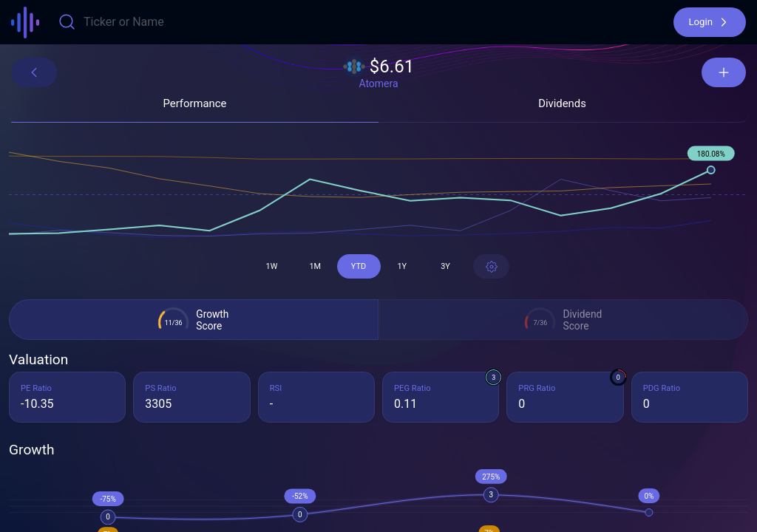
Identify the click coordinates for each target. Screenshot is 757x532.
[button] (710, 22)
